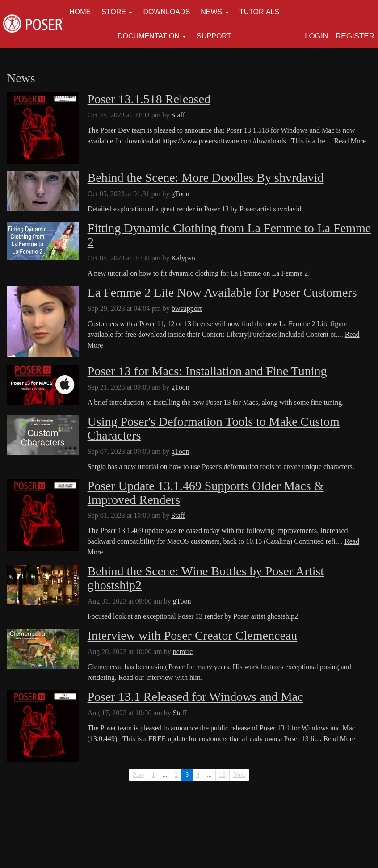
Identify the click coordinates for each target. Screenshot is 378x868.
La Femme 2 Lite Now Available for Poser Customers (222, 293)
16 (223, 775)
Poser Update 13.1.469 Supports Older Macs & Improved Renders (206, 493)
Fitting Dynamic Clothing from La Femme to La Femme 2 (229, 235)
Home (80, 12)
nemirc (183, 652)
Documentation (149, 36)
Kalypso (183, 258)
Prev (139, 775)
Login (317, 36)
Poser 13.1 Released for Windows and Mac (195, 697)
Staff (178, 115)
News (211, 12)
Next (239, 775)
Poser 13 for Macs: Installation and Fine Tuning (207, 371)
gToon (180, 194)
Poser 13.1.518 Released (149, 99)
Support (214, 36)
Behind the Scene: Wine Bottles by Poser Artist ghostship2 (206, 578)
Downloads (166, 12)
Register (355, 36)
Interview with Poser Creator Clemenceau (193, 636)
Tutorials (260, 12)
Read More (350, 141)
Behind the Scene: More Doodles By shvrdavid (206, 178)
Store (114, 12)
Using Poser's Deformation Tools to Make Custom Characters (214, 429)
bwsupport (187, 308)
